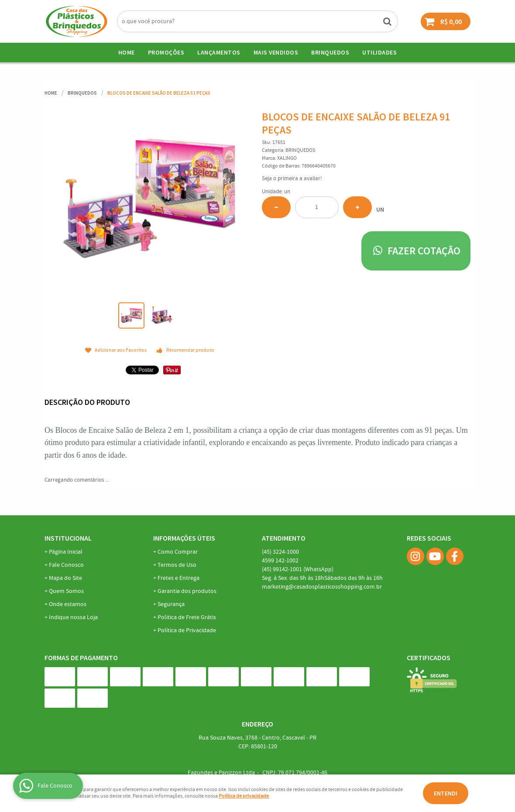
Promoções (166, 52)
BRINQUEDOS (330, 52)
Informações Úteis (184, 538)
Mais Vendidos (276, 52)
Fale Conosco (66, 565)
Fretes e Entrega (179, 578)
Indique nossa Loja (73, 617)
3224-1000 (280, 552)
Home (127, 52)
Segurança (171, 604)
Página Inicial (66, 552)
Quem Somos (66, 591)
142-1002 (280, 561)
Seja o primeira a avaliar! (292, 179)
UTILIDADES (379, 52)
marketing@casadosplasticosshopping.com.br (322, 587)
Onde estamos (68, 604)
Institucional (68, 538)
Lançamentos (219, 52)
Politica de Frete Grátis (187, 617)
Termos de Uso (177, 565)
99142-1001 (298, 569)
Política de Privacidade (187, 630)
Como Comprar (178, 552)
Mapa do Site (65, 578)
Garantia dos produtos (187, 591)
